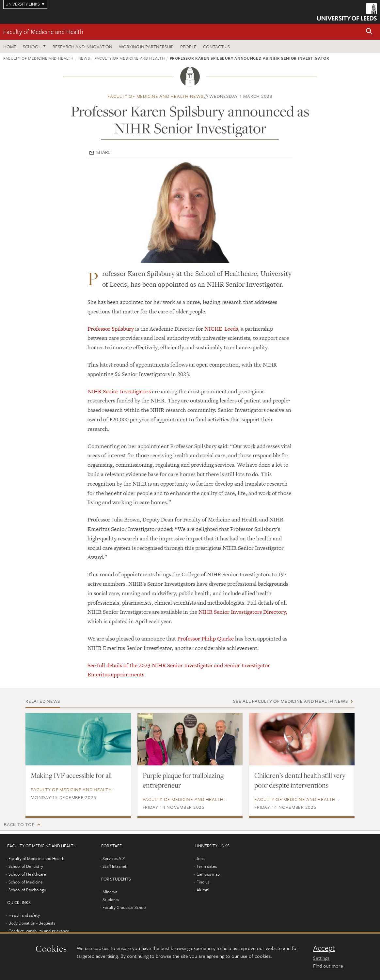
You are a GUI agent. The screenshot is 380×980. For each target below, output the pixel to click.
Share (103, 152)
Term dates (206, 866)
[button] (369, 32)
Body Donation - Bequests (32, 923)
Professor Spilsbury (111, 329)
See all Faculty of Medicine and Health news (290, 701)
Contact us (216, 46)
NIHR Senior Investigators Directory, (243, 612)
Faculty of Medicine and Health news (155, 96)
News (84, 58)
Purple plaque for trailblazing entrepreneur (183, 780)
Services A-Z (114, 858)
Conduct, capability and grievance (39, 931)
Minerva (110, 892)
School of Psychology (27, 890)
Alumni (203, 890)
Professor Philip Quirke (206, 639)
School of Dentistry (26, 866)
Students (111, 899)
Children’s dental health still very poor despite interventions (300, 780)
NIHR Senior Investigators (119, 391)
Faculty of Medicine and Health (43, 31)
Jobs (200, 858)
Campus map (208, 874)
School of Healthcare (27, 874)
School (32, 46)
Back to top (19, 824)
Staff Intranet (115, 866)
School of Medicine (26, 882)
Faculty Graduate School (125, 907)
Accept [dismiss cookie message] (324, 948)
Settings (321, 958)
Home (10, 46)
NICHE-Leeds (221, 329)
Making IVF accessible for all (71, 775)
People (188, 46)
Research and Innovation (82, 46)
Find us (203, 882)
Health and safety (24, 915)
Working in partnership (146, 46)
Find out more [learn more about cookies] (328, 966)
